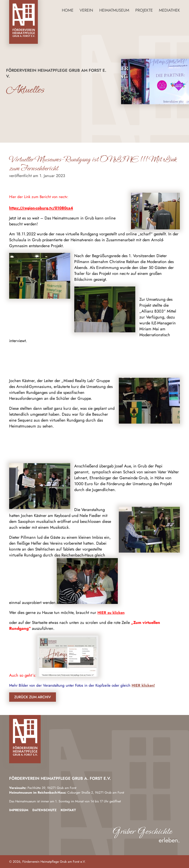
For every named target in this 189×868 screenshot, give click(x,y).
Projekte (144, 10)
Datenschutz (44, 810)
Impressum (19, 810)
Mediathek (169, 10)
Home (68, 10)
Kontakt (68, 810)
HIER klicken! (143, 685)
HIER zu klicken (111, 613)
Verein (86, 10)
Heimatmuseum (114, 10)
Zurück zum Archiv (33, 697)
